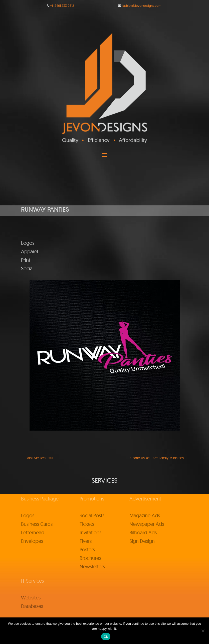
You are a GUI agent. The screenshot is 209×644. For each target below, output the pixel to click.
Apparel (30, 251)
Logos (28, 243)
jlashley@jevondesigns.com (141, 6)
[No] (203, 631)
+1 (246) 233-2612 (62, 6)
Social (27, 268)
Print (26, 260)
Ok (106, 637)
